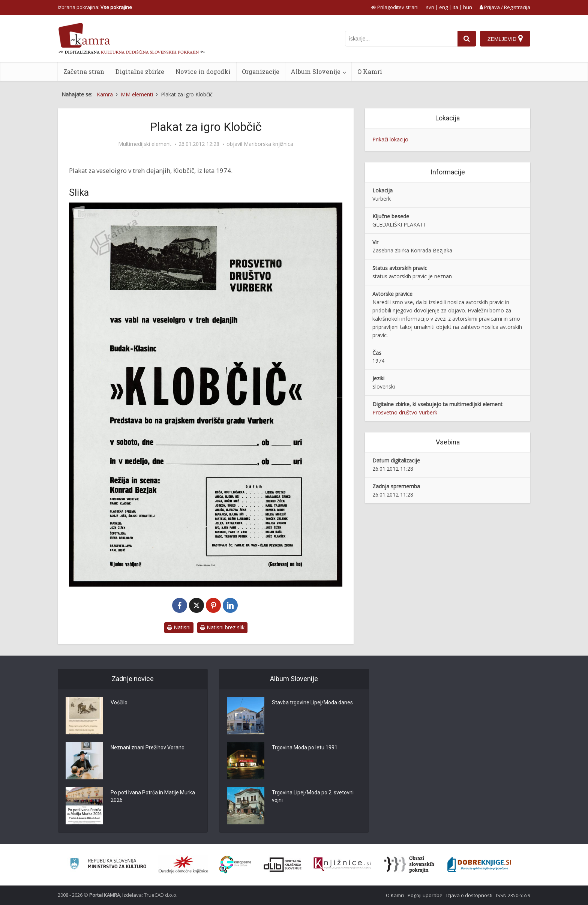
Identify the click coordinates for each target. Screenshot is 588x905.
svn (430, 7)
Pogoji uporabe (425, 895)
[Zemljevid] (505, 39)
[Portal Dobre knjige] (479, 864)
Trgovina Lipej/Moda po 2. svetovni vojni (313, 796)
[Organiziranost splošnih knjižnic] (183, 864)
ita (455, 7)
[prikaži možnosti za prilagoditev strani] (395, 7)
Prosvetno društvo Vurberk (405, 412)
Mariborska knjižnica (268, 144)
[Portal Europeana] (235, 865)
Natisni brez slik (222, 627)
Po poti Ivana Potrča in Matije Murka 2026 (153, 796)
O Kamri (370, 71)
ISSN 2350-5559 (513, 895)
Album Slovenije (316, 71)
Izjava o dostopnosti (469, 895)
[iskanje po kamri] (401, 39)
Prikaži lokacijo (390, 139)
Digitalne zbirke (140, 71)
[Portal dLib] (283, 864)
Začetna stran (84, 71)
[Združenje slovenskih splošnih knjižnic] (342, 864)
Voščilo (119, 702)
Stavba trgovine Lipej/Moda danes (312, 702)
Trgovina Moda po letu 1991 (305, 747)
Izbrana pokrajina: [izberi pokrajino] (95, 7)
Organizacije (261, 71)
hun (468, 7)
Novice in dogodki (203, 71)
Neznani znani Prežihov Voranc (147, 747)
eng (443, 7)
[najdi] (467, 39)
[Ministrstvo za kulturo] (108, 865)
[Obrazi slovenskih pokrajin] (409, 864)
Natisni (179, 627)
